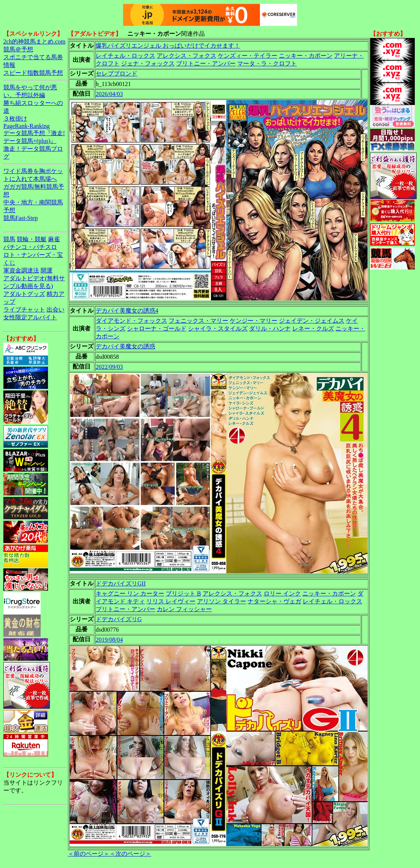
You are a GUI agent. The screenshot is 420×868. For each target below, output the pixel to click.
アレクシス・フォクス (187, 56)
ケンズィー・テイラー (248, 56)
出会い (55, 309)
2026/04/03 (109, 94)
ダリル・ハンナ (270, 328)
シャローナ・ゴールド (157, 328)
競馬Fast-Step (20, 218)
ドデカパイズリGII (121, 583)
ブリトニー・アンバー (206, 63)
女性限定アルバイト (30, 317)
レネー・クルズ (313, 328)
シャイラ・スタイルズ (218, 328)
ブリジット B (183, 593)
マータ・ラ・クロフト (267, 63)
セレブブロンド (117, 74)
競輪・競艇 (32, 239)
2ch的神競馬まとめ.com (34, 42)
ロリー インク (282, 593)
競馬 (9, 239)
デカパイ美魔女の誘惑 (125, 346)
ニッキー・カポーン (306, 56)
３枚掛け (15, 119)
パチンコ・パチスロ (30, 247)
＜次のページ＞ (130, 854)
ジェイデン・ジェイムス (312, 321)
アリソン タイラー (222, 601)
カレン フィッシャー (184, 609)
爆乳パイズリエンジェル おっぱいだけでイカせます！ (168, 46)
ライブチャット (24, 309)
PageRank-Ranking (26, 126)
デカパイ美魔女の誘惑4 (127, 311)
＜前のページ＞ (89, 854)
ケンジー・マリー (254, 321)
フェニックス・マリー (198, 321)
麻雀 (54, 239)
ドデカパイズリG (119, 619)
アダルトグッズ (24, 294)
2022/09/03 (109, 367)
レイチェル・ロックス (125, 56)
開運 (47, 270)
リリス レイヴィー (171, 601)
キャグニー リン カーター (130, 593)
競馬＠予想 (18, 49)
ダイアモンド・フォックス (131, 321)
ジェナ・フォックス (148, 63)
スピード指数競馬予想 (33, 73)
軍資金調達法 (21, 270)
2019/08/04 (109, 640)
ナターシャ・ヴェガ (274, 601)
